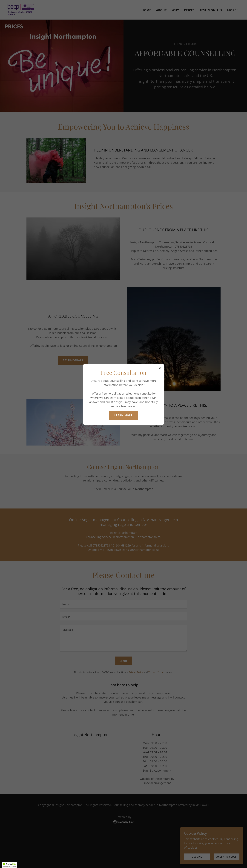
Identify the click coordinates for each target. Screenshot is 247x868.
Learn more (123, 415)
